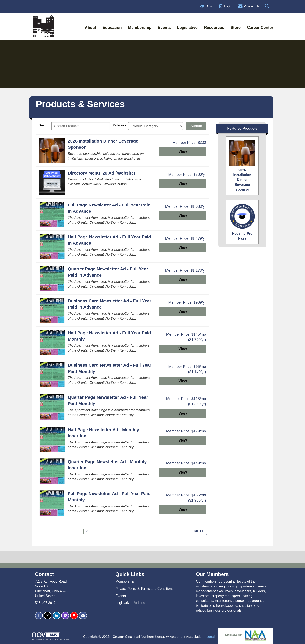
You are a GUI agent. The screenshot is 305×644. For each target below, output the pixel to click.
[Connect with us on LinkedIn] (56, 616)
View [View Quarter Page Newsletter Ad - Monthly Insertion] (183, 472)
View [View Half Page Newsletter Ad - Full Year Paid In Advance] (183, 248)
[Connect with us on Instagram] (65, 616)
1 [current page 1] (80, 531)
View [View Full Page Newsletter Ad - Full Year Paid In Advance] (183, 216)
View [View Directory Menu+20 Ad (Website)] (183, 184)
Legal (210, 637)
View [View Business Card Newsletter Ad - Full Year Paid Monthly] (183, 381)
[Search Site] (268, 6)
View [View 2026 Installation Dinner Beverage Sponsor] (183, 152)
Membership (140, 27)
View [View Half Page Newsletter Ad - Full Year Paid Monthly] (183, 349)
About (90, 27)
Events (164, 27)
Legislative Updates (130, 603)
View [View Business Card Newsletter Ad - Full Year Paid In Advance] (183, 312)
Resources (214, 27)
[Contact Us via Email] (83, 616)
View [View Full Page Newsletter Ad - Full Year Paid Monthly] (183, 510)
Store (236, 27)
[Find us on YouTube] (74, 616)
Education (112, 27)
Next (202, 531)
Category (119, 125)
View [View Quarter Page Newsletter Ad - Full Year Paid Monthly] (183, 413)
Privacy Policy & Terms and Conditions (144, 589)
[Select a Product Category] (156, 126)
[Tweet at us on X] (48, 616)
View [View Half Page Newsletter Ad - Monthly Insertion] (183, 440)
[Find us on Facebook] (39, 616)
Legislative (187, 27)
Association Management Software (51, 636)
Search (44, 125)
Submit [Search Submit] (196, 126)
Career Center (260, 27)
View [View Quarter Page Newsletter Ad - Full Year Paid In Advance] (183, 280)
